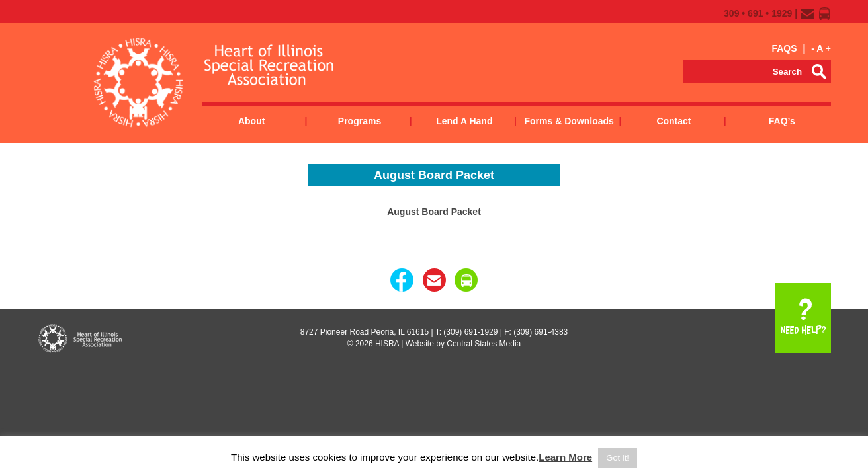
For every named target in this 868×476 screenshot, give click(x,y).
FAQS (784, 48)
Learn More (565, 457)
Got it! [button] (618, 458)
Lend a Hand (464, 121)
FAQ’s (782, 121)
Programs (360, 121)
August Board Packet (434, 212)
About (251, 121)
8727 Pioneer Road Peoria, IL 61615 (365, 332)
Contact (673, 121)
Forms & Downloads (569, 121)
